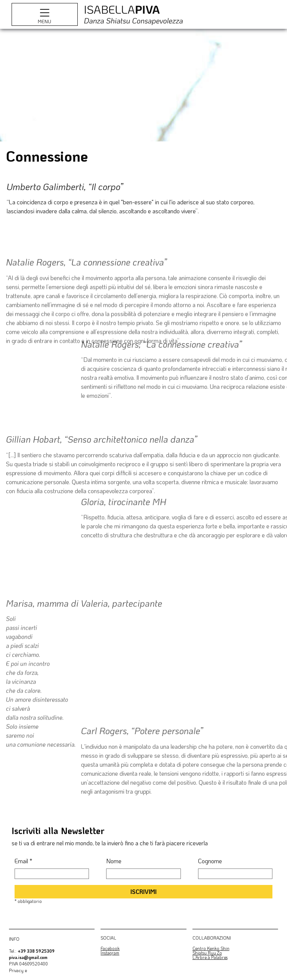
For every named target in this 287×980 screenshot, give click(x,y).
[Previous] (12, 85)
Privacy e (18, 970)
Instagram (110, 953)
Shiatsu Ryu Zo (207, 953)
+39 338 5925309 (36, 951)
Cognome (210, 861)
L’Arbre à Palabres (210, 957)
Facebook (110, 948)
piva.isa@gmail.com (28, 957)
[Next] (275, 85)
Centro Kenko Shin (211, 948)
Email (23, 861)
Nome (114, 861)
